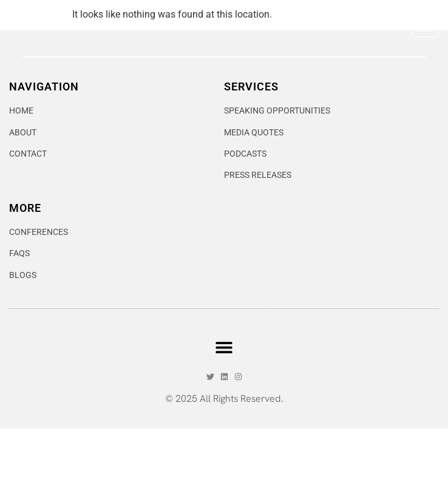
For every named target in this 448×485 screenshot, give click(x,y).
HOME (21, 167)
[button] (224, 403)
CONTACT (28, 210)
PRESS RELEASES (258, 232)
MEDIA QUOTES (254, 189)
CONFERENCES (39, 288)
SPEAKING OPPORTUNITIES (277, 167)
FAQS (19, 310)
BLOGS (23, 331)
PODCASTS (245, 210)
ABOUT (23, 189)
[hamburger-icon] (425, 37)
